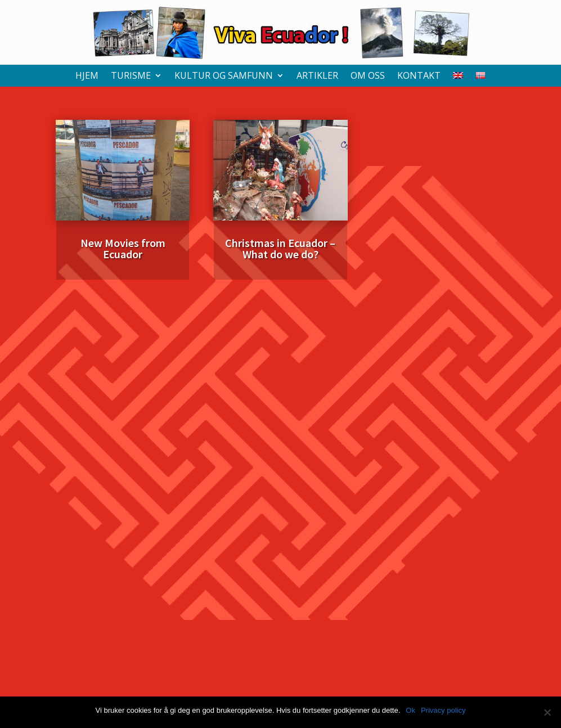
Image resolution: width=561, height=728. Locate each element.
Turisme (131, 77)
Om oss (368, 77)
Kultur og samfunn (224, 77)
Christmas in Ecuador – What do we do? (280, 248)
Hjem (87, 77)
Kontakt (419, 77)
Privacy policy (443, 710)
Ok (410, 710)
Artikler (317, 77)
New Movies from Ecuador (123, 248)
